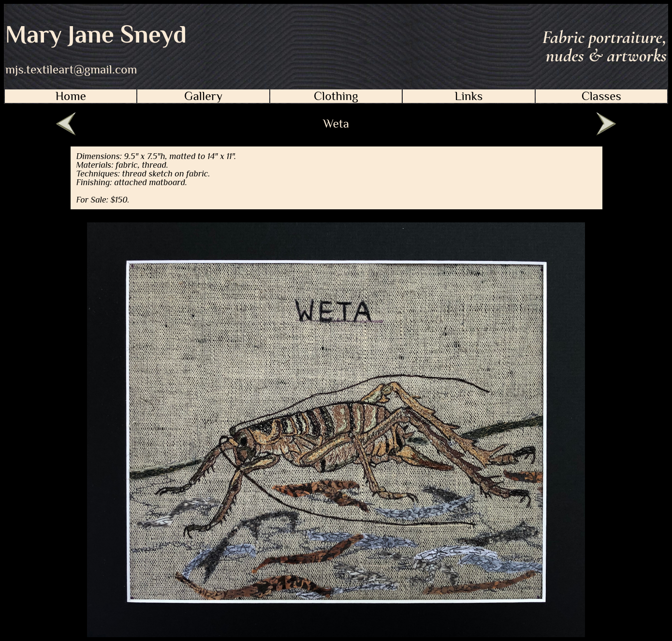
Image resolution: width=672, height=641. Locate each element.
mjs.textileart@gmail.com (71, 70)
